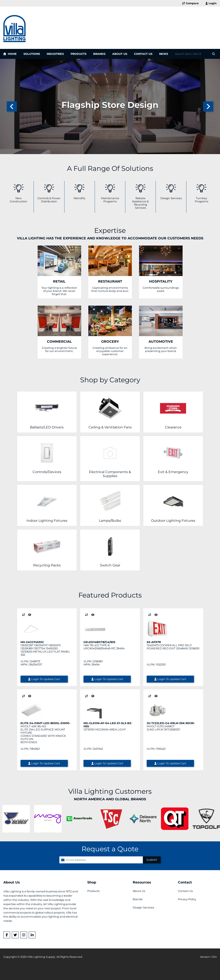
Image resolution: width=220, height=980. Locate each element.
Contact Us (143, 54)
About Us (120, 54)
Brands (99, 54)
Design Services (143, 908)
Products (79, 54)
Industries (55, 54)
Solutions (32, 54)
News (164, 54)
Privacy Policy (187, 899)
